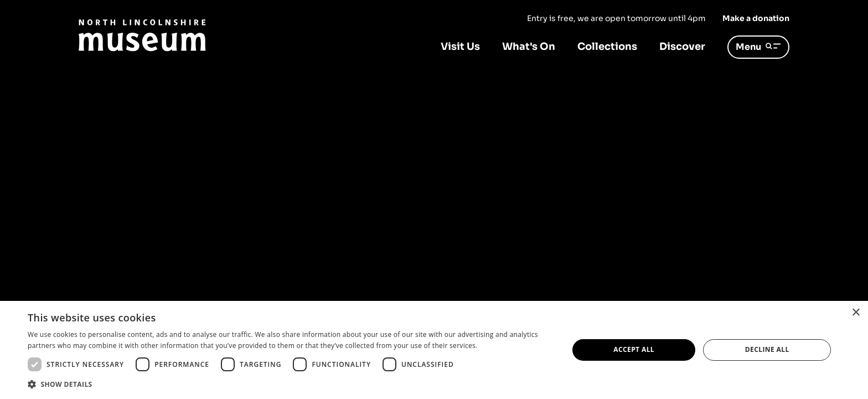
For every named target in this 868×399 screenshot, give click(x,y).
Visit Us (460, 47)
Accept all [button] (634, 349)
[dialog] (434, 350)
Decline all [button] (767, 349)
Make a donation (756, 18)
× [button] (856, 313)
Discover (682, 47)
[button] (290, 384)
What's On (529, 47)
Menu (758, 47)
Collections (607, 47)
